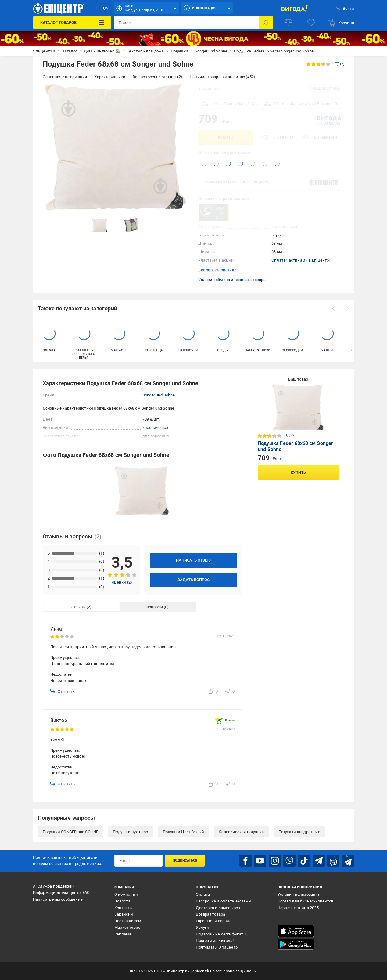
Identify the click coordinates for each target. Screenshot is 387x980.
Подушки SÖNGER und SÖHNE (71, 832)
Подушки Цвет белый (184, 832)
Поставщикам (128, 921)
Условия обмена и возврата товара (232, 280)
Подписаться (185, 861)
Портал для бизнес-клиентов (305, 901)
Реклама (123, 934)
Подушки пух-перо (130, 832)
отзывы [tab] (79, 607)
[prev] (333, 309)
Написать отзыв (193, 560)
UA (106, 8)
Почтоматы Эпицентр (217, 947)
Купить (225, 137)
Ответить (63, 691)
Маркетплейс (127, 927)
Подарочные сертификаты (221, 934)
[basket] (341, 23)
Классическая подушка (241, 832)
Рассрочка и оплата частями (223, 901)
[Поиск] (266, 23)
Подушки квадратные (299, 832)
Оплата (203, 894)
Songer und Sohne (159, 395)
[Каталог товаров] (72, 23)
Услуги (202, 927)
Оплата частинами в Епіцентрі (301, 260)
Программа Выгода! (215, 940)
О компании (126, 894)
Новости (122, 901)
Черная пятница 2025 (298, 908)
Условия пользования (299, 894)
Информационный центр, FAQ (61, 893)
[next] (347, 309)
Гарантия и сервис (213, 921)
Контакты (124, 908)
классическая (156, 427)
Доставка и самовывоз (218, 908)
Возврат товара (210, 914)
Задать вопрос (193, 580)
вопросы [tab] (155, 607)
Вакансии (124, 914)
